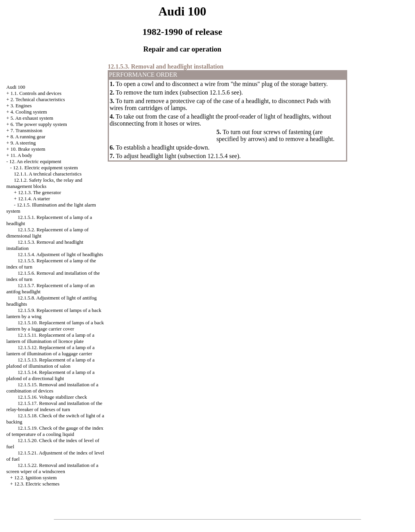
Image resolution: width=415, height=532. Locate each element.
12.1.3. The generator (39, 192)
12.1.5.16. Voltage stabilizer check (53, 397)
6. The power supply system (39, 124)
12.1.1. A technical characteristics (48, 174)
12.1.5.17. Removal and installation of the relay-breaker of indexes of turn (54, 406)
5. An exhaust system (32, 118)
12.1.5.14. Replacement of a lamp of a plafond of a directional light (50, 375)
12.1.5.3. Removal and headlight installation (166, 66)
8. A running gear (28, 137)
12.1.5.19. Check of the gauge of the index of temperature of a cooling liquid (55, 431)
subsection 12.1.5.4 (204, 156)
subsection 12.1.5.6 (206, 92)
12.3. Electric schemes (37, 484)
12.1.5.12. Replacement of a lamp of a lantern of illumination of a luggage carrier (50, 350)
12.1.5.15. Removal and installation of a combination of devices (52, 388)
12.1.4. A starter (34, 199)
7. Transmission (26, 130)
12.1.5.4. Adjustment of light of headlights (61, 254)
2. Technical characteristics (38, 99)
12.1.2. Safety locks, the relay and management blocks (44, 183)
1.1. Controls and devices (36, 93)
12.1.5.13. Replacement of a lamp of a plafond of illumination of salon (50, 363)
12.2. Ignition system (36, 478)
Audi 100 (16, 87)
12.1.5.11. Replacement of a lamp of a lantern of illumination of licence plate (50, 338)
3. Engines (21, 106)
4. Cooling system (29, 112)
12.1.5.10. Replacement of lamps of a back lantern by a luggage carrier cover (55, 326)
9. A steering (23, 143)
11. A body (21, 155)
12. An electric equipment (35, 161)
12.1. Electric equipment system (46, 168)
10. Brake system (28, 149)
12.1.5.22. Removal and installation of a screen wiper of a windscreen (52, 468)
